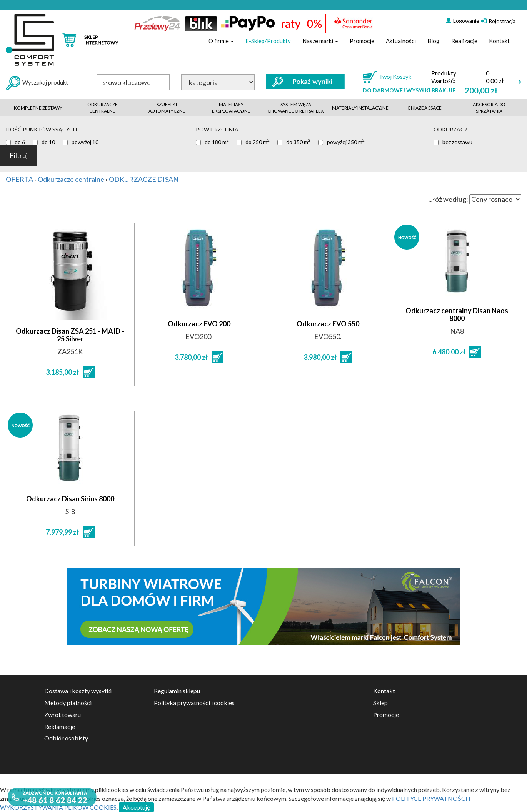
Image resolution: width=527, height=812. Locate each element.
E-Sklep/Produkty (268, 41)
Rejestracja (498, 21)
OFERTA (19, 179)
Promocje (362, 41)
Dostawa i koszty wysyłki (78, 691)
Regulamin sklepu (177, 691)
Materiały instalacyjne (360, 108)
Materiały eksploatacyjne (231, 108)
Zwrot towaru (63, 715)
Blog (434, 41)
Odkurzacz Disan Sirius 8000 (70, 499)
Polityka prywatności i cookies (194, 703)
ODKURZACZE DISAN (144, 179)
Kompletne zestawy (38, 108)
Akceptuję (136, 807)
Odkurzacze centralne (103, 108)
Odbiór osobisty (66, 738)
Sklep (380, 703)
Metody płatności (68, 703)
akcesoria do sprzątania (489, 108)
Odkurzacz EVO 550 (328, 324)
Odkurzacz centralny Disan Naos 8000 (457, 314)
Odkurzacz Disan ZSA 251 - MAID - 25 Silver (70, 335)
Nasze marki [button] (320, 41)
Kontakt (499, 41)
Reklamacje (60, 726)
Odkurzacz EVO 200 (199, 324)
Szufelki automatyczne (167, 108)
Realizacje (464, 41)
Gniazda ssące (424, 108)
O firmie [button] (221, 41)
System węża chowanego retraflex (296, 108)
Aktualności (401, 41)
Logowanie (463, 21)
